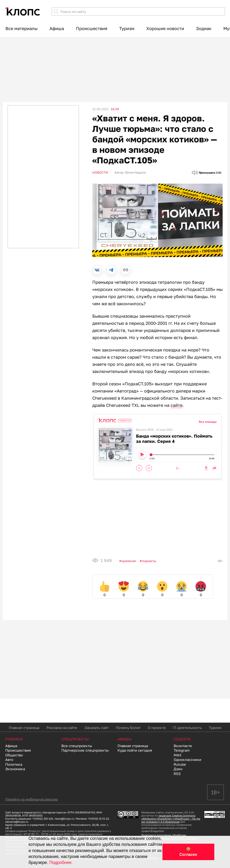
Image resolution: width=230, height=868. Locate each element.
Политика (14, 764)
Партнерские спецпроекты (85, 750)
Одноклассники (187, 759)
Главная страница (24, 728)
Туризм (127, 28)
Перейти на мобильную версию (32, 799)
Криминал (129, 561)
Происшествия (92, 28)
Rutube (180, 764)
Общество (14, 755)
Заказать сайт (97, 728)
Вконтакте (183, 746)
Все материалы (22, 28)
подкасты (149, 561)
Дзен (178, 769)
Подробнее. (61, 863)
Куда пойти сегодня (135, 750)
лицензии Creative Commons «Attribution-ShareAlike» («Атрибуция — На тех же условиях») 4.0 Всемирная (171, 819)
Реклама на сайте (62, 728)
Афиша (57, 28)
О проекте (157, 728)
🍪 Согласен (188, 852)
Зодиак (204, 28)
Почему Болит (128, 728)
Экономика (15, 769)
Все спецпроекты (77, 746)
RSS (177, 774)
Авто (9, 759)
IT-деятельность (187, 728)
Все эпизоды (208, 422)
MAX (178, 755)
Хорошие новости (165, 28)
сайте (176, 405)
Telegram (182, 750)
